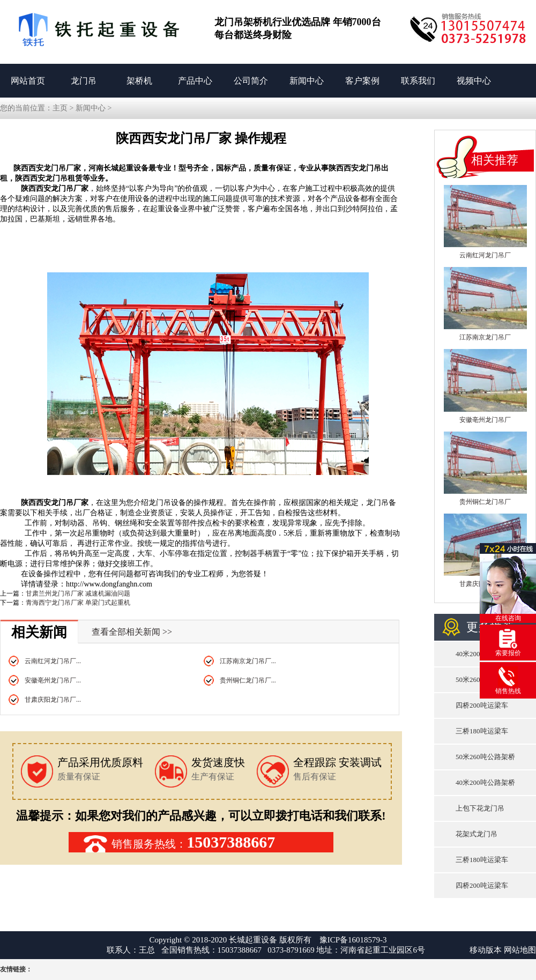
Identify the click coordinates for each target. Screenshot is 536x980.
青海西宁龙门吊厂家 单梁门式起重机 (78, 603)
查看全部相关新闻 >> (132, 632)
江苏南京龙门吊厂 (485, 337)
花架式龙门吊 (477, 834)
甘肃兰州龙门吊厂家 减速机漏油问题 (78, 593)
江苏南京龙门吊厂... (248, 661)
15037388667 (231, 842)
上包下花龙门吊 (480, 808)
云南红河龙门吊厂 (485, 255)
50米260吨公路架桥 (485, 757)
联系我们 (418, 81)
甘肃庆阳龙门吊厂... (53, 700)
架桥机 (139, 81)
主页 (60, 108)
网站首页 (28, 81)
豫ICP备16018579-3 (353, 940)
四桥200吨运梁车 (482, 705)
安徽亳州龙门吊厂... (53, 680)
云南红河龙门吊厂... (53, 661)
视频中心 (474, 81)
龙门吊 (84, 81)
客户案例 (362, 81)
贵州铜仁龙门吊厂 (485, 502)
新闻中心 (307, 81)
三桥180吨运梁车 (482, 731)
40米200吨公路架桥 (485, 782)
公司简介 (251, 81)
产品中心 (195, 81)
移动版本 (486, 950)
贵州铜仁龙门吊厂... (248, 680)
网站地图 (520, 950)
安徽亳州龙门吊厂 (485, 420)
